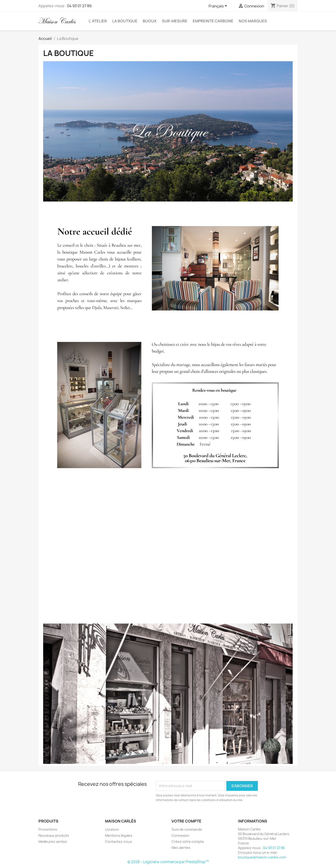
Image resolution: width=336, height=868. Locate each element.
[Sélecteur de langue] (219, 6)
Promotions (48, 829)
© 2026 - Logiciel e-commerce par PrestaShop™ (168, 862)
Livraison (112, 829)
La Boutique (125, 21)
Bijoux (150, 21)
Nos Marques (253, 21)
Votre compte (186, 821)
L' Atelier (98, 21)
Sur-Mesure (175, 21)
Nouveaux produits (54, 835)
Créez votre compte (188, 842)
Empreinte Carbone (213, 21)
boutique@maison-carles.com (262, 857)
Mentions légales (119, 835)
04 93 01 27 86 (79, 6)
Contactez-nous (118, 842)
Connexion (180, 835)
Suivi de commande (187, 829)
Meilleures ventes (53, 842)
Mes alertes (181, 848)
